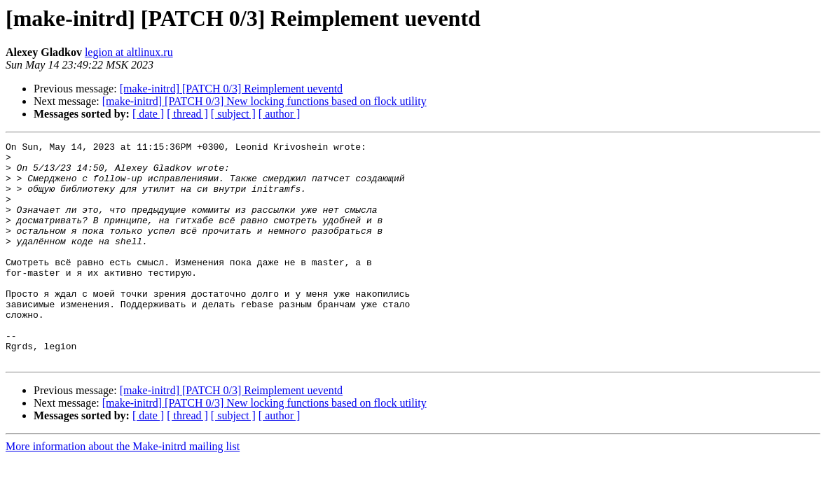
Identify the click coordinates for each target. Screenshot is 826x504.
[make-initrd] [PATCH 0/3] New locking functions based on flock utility (264, 101)
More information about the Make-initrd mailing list (123, 490)
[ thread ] (187, 114)
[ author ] (280, 114)
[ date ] (148, 114)
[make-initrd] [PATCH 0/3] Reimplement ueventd (231, 89)
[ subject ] (233, 114)
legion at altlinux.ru (129, 52)
